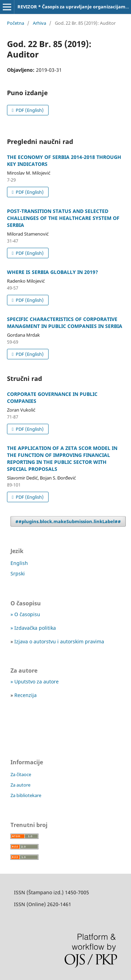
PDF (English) (29, 110)
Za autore (20, 785)
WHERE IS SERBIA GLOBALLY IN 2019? (53, 272)
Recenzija (26, 695)
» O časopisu (25, 614)
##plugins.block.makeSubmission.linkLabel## (68, 521)
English (19, 563)
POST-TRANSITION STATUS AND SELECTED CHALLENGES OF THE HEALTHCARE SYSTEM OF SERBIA (63, 218)
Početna (16, 23)
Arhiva (39, 23)
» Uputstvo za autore (35, 682)
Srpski (18, 573)
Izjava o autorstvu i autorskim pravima (59, 641)
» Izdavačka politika (33, 628)
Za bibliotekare (26, 795)
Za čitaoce (21, 774)
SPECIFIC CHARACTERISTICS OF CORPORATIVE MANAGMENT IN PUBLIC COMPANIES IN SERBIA (65, 323)
